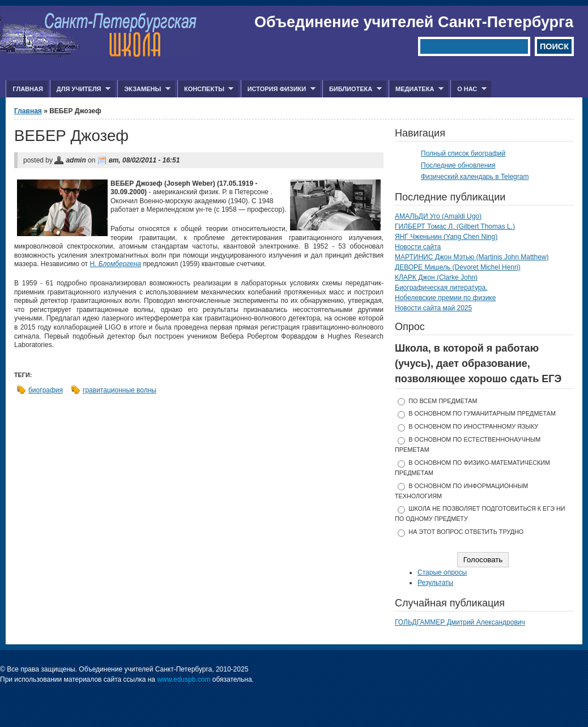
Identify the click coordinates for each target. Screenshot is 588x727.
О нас (468, 89)
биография (46, 390)
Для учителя (80, 89)
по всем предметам (443, 401)
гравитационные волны (120, 390)
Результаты (435, 583)
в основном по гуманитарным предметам (482, 413)
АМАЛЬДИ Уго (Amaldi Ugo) (438, 216)
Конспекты (205, 89)
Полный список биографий (463, 153)
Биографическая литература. (441, 288)
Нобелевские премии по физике (445, 298)
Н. (115, 264)
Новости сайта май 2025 (433, 308)
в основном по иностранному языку (473, 426)
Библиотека (352, 89)
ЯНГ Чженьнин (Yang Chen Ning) (446, 237)
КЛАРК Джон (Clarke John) (436, 277)
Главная (27, 89)
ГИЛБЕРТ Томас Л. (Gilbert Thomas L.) (455, 226)
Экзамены (144, 89)
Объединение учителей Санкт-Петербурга (414, 22)
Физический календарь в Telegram (475, 177)
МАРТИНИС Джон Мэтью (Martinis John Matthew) (472, 257)
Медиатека (416, 89)
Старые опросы (442, 572)
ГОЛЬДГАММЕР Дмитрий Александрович (460, 622)
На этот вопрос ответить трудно (466, 532)
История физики (278, 89)
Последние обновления (458, 165)
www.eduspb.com (184, 679)
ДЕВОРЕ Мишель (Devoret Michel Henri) (458, 267)
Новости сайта (418, 247)
